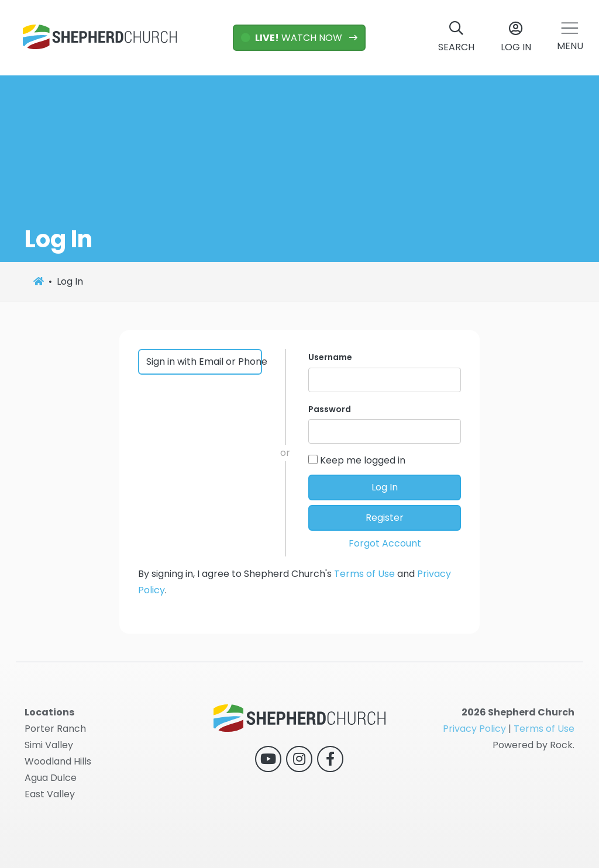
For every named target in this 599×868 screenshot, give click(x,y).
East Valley (50, 794)
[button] (570, 38)
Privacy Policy (474, 729)
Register (385, 518)
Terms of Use (364, 574)
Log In (385, 487)
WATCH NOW (293, 38)
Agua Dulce (51, 778)
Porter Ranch (55, 729)
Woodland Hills (58, 761)
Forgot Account (385, 543)
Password (330, 409)
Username (330, 357)
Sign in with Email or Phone (204, 362)
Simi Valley (49, 745)
